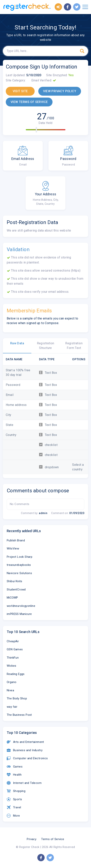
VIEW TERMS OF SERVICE (29, 102)
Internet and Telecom (24, 783)
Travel (14, 807)
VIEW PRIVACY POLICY (60, 91)
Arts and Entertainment (25, 742)
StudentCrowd (16, 590)
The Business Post (19, 715)
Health (14, 775)
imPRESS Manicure (19, 614)
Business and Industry (25, 750)
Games (15, 767)
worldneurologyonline (21, 606)
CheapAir (13, 641)
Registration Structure (46, 346)
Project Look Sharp (20, 557)
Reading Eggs (16, 674)
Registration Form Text (74, 346)
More (13, 816)
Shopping (16, 791)
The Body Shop (17, 698)
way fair (12, 707)
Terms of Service (53, 839)
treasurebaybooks (19, 565)
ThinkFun (13, 658)
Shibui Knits (15, 581)
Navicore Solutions (19, 573)
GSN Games (15, 649)
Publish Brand (16, 540)
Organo (12, 682)
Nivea (10, 690)
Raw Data (17, 343)
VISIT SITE (20, 91)
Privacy (32, 839)
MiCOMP (12, 598)
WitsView (13, 549)
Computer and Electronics (27, 758)
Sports (14, 799)
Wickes (11, 666)
